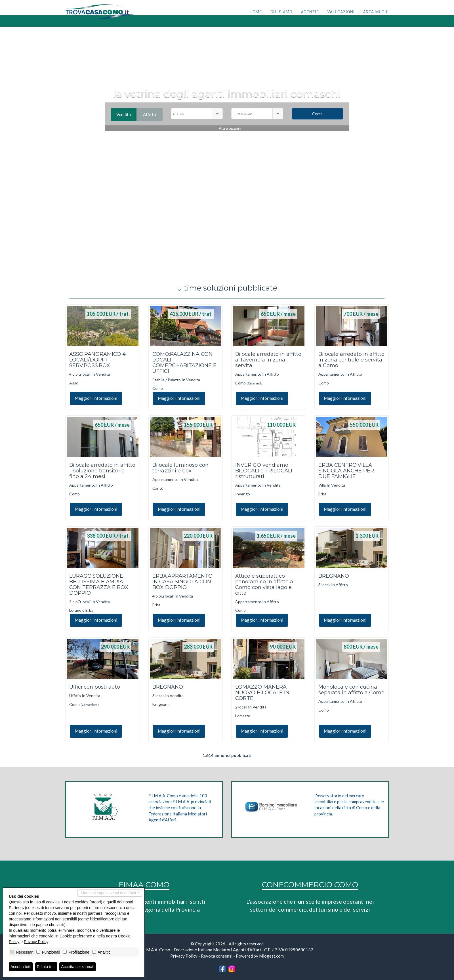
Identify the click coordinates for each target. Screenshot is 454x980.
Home (256, 18)
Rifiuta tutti (46, 967)
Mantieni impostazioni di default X (110, 893)
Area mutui (376, 18)
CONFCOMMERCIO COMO (310, 885)
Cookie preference (76, 936)
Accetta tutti (21, 967)
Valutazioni (341, 18)
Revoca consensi (217, 956)
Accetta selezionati (78, 967)
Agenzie (310, 18)
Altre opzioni (230, 128)
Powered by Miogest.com (260, 956)
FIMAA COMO (144, 885)
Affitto (153, 114)
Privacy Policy (184, 956)
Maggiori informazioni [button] (96, 398)
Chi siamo (281, 18)
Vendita (126, 114)
